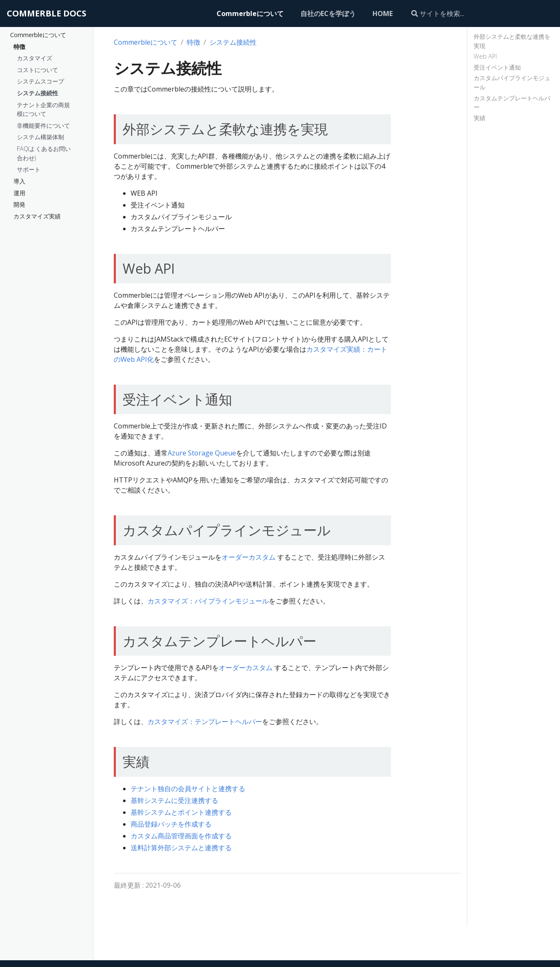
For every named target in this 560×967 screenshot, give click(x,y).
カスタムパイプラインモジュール (512, 82)
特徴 (19, 47)
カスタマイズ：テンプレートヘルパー (205, 722)
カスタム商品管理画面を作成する (181, 836)
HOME (383, 13)
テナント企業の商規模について (43, 109)
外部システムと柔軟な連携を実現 (512, 41)
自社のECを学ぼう (328, 13)
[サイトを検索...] (472, 13)
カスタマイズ (35, 58)
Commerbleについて (250, 13)
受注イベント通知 (497, 67)
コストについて (38, 70)
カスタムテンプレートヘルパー (512, 103)
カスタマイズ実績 (37, 216)
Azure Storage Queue (202, 453)
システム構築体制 (40, 137)
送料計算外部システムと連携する (181, 848)
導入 (19, 181)
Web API (485, 56)
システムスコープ (40, 81)
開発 (19, 204)
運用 (19, 193)
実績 (480, 118)
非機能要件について (43, 125)
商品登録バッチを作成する (171, 824)
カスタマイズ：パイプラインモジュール (208, 601)
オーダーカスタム (249, 557)
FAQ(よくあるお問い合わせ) (44, 153)
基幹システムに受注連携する (174, 800)
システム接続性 (38, 93)
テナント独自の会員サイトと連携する (188, 789)
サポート (29, 169)
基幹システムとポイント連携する (181, 812)
